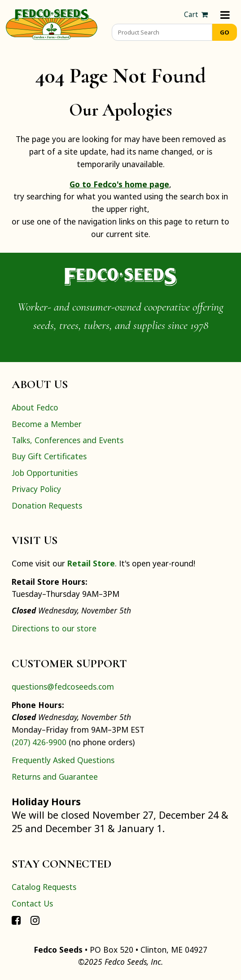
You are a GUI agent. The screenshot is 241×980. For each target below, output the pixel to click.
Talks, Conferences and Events (68, 440)
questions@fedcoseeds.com (63, 686)
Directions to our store (54, 628)
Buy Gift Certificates (49, 456)
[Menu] (225, 15)
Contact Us (32, 903)
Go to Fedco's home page (119, 184)
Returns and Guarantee (55, 777)
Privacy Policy (36, 489)
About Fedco (35, 407)
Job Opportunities (45, 473)
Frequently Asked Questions (63, 760)
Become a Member (47, 424)
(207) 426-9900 (39, 742)
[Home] (52, 23)
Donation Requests (47, 505)
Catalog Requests (44, 887)
